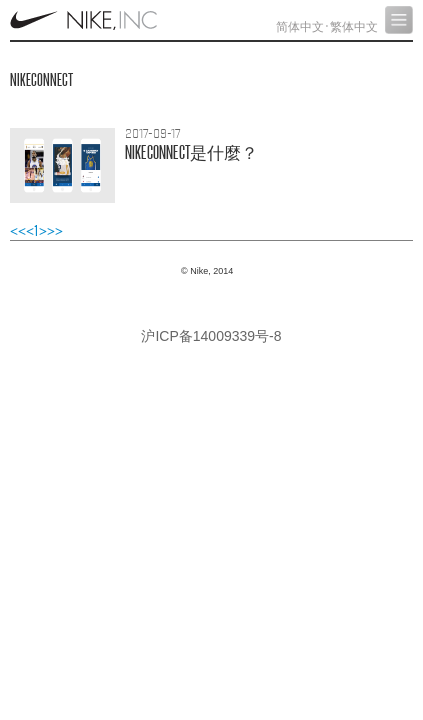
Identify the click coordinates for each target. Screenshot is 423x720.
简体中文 (300, 27)
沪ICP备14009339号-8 (211, 336)
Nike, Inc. (85, 20)
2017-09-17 (153, 134)
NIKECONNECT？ (191, 152)
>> (55, 231)
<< (18, 231)
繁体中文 (354, 27)
